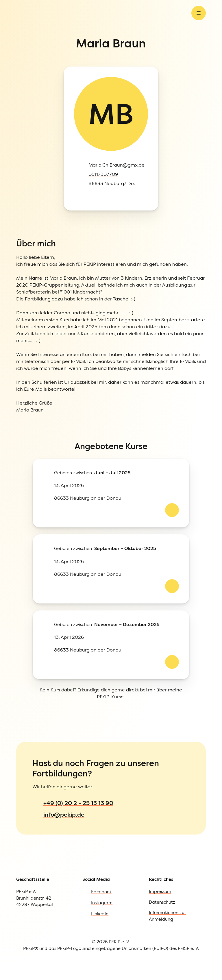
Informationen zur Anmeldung (49, 648)
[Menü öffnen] (50, 39)
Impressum (27, 624)
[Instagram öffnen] (16, 105)
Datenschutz (28, 636)
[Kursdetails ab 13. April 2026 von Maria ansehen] (16, 286)
